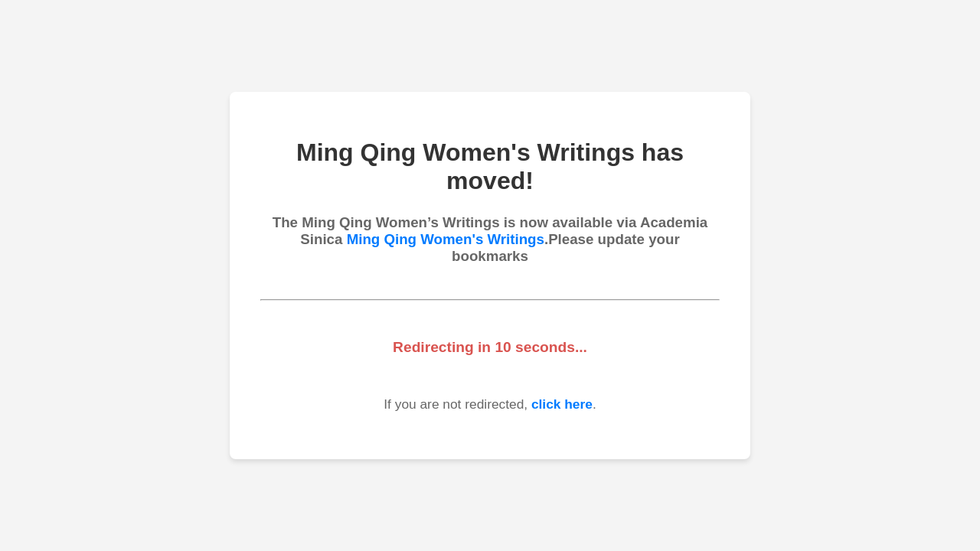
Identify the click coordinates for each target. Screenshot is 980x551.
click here (562, 404)
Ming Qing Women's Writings (446, 239)
